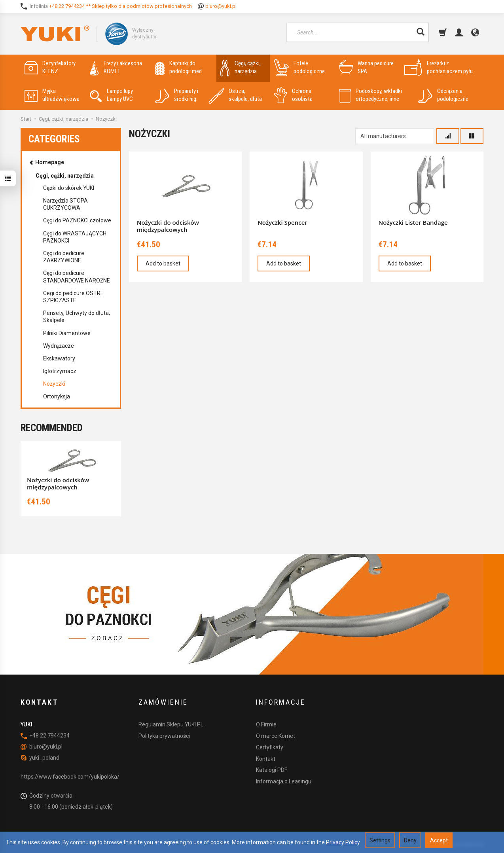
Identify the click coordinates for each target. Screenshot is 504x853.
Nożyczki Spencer (282, 222)
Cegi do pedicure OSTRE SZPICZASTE (73, 297)
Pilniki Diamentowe (67, 333)
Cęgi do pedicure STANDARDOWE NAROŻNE (77, 277)
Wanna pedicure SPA (366, 67)
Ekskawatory (59, 358)
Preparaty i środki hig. (177, 95)
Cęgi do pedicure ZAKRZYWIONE (64, 257)
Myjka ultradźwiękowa (52, 95)
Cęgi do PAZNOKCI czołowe (77, 220)
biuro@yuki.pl (221, 6)
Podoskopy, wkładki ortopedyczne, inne (370, 95)
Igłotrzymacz (60, 371)
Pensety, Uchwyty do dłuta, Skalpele (77, 317)
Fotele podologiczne (299, 67)
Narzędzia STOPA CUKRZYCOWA (65, 204)
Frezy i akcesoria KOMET (116, 67)
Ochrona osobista (293, 95)
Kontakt (266, 759)
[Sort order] (448, 136)
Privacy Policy (343, 842)
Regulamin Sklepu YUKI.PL (171, 724)
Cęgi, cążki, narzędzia (241, 67)
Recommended (52, 428)
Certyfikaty (270, 747)
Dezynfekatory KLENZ (50, 67)
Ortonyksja (57, 396)
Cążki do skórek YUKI (69, 188)
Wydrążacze (59, 346)
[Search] (421, 32)
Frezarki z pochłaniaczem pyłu (439, 67)
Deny (410, 840)
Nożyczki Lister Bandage (413, 222)
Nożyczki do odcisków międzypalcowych (168, 226)
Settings (380, 840)
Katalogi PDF (272, 770)
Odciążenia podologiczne (443, 95)
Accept (439, 840)
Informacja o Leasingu (284, 781)
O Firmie (266, 724)
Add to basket (163, 263)
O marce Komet (276, 736)
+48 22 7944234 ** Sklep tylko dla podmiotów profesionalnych (120, 6)
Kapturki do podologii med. (179, 67)
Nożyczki (54, 384)
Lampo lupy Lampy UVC (111, 95)
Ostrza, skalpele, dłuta (235, 95)
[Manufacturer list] (395, 136)
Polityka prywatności (164, 736)
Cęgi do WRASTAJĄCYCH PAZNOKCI (75, 237)
